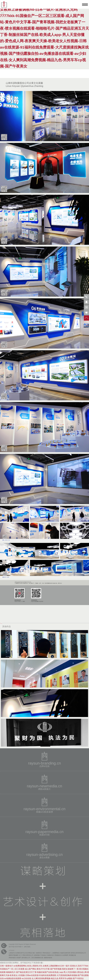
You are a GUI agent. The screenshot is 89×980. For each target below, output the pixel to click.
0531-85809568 (86, 297)
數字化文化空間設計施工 (28, 953)
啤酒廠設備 (72, 955)
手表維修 (43, 955)
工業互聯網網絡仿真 (37, 958)
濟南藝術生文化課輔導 (61, 955)
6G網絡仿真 (50, 955)
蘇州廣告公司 (26, 958)
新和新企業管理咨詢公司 (78, 953)
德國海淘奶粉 (48, 958)
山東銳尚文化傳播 (14, 953)
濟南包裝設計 (47, 953)
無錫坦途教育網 (65, 953)
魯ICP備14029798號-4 (16, 947)
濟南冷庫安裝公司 (28, 955)
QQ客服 (86, 302)
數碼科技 (39, 953)
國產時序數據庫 (14, 955)
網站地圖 (27, 947)
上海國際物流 (56, 953)
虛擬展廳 (37, 955)
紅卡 (20, 955)
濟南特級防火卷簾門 (15, 958)
